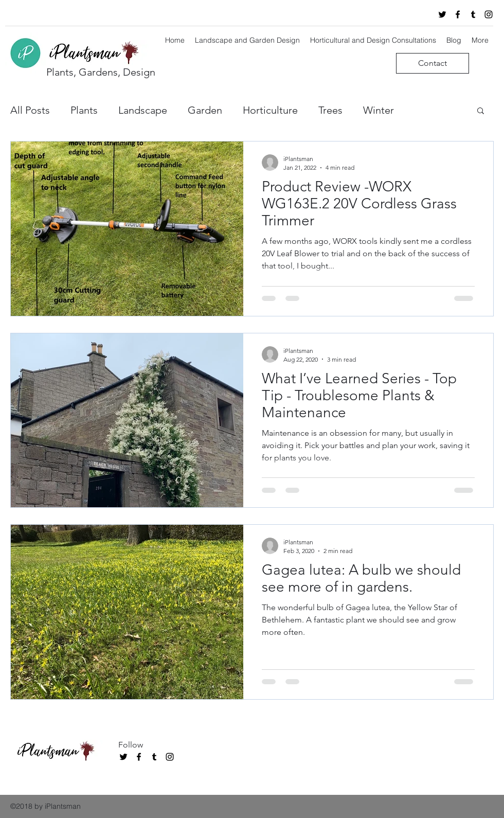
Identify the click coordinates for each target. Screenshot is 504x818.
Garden (205, 110)
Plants (84, 110)
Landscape (143, 110)
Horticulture (270, 110)
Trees (330, 110)
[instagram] (489, 14)
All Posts (30, 110)
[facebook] (458, 14)
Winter (379, 110)
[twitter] (442, 14)
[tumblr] (473, 14)
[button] (481, 111)
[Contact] (433, 63)
